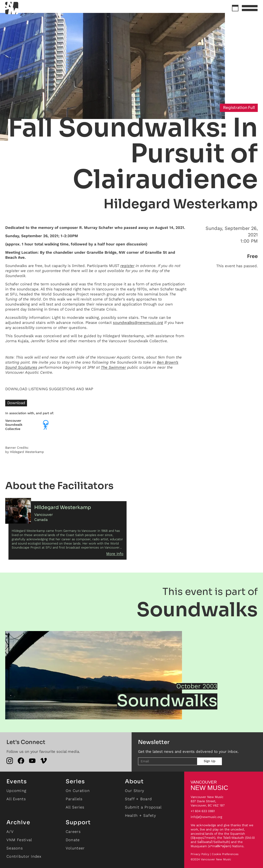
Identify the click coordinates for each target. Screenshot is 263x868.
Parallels (74, 799)
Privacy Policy (200, 854)
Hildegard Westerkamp (181, 204)
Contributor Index (24, 856)
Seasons (15, 848)
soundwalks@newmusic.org (138, 323)
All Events (16, 799)
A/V (10, 832)
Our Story (135, 791)
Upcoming (16, 791)
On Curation (78, 791)
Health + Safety (140, 815)
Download (16, 403)
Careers (73, 832)
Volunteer (75, 848)
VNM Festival (19, 840)
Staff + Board (138, 799)
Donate (73, 840)
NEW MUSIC (209, 785)
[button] (250, 8)
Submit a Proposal (143, 807)
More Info (115, 554)
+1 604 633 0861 (203, 811)
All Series (75, 807)
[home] (26, 8)
